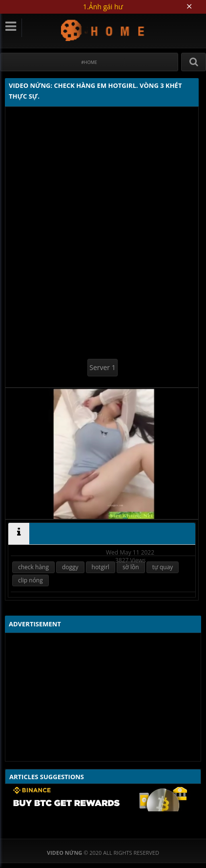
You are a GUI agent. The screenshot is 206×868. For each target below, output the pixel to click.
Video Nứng (103, 30)
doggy (70, 567)
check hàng (33, 567)
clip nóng (31, 580)
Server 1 (102, 367)
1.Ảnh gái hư (103, 7)
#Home (89, 62)
